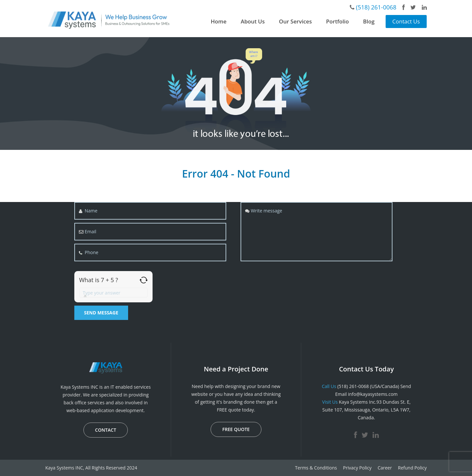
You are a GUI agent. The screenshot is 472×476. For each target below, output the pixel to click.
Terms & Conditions (316, 468)
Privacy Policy (357, 468)
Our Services (295, 21)
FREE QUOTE (236, 429)
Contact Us (406, 21)
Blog (369, 21)
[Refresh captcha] (144, 280)
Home (219, 21)
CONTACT (106, 430)
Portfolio (337, 21)
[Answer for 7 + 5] (113, 293)
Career (385, 468)
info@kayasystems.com (373, 394)
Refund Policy (412, 468)
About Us (253, 21)
